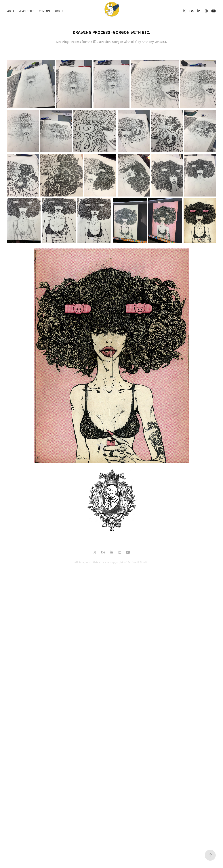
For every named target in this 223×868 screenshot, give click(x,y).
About (59, 11)
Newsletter (26, 11)
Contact (45, 11)
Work (10, 11)
